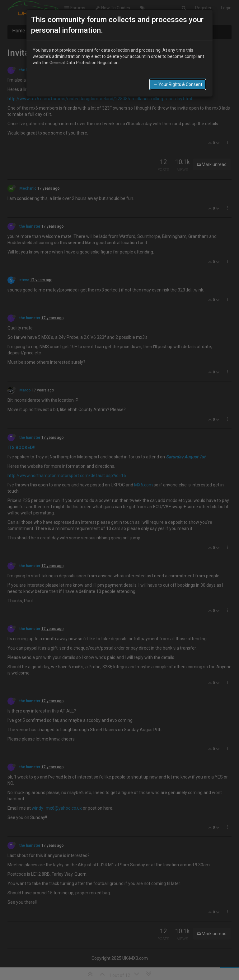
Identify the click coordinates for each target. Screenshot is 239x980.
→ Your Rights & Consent (178, 84)
